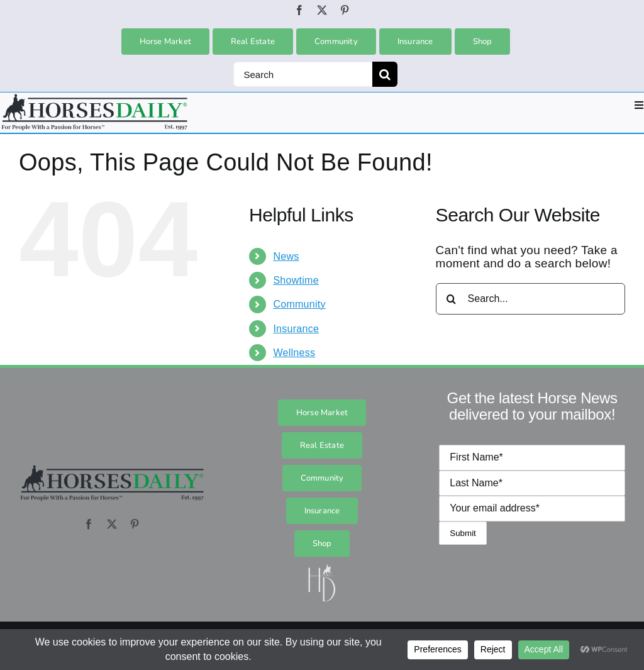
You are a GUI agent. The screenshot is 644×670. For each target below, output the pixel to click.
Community (299, 304)
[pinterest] (345, 10)
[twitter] (322, 10)
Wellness (294, 353)
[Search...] (530, 299)
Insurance (296, 329)
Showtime (296, 280)
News (286, 256)
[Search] (303, 74)
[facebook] (299, 10)
